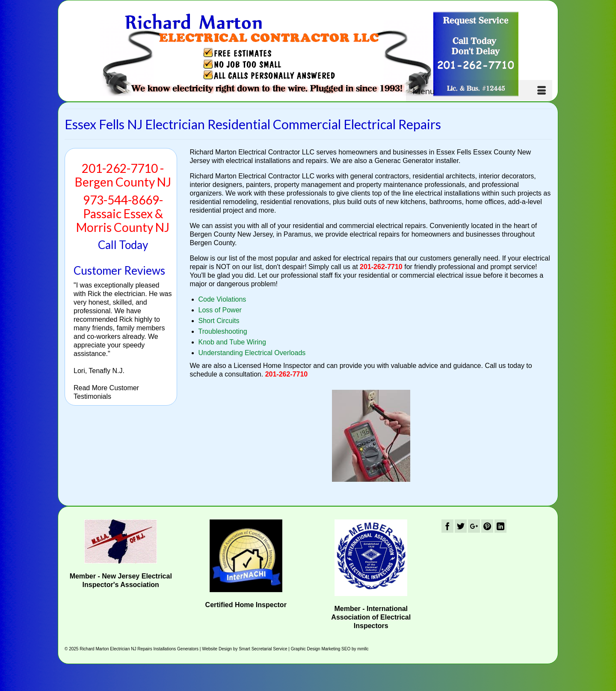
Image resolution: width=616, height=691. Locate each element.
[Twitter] (461, 526)
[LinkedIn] (500, 526)
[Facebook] (447, 526)
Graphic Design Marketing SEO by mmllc (330, 649)
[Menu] (479, 91)
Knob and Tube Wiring (232, 342)
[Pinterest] (487, 526)
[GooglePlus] (474, 526)
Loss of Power (220, 310)
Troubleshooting (223, 331)
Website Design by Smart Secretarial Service (244, 649)
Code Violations (222, 299)
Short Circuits (219, 321)
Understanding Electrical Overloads (252, 353)
